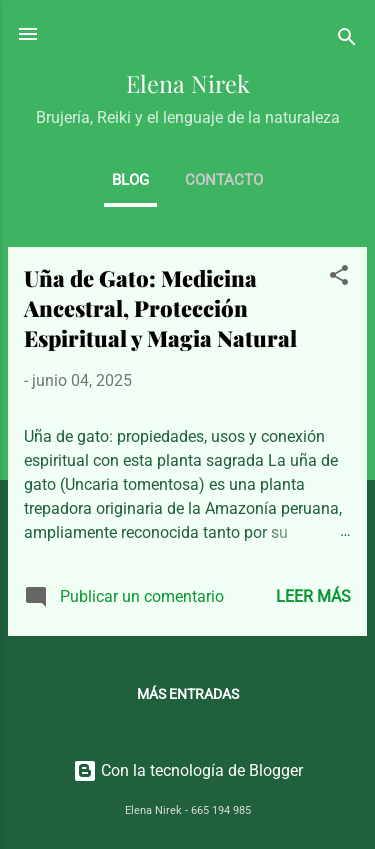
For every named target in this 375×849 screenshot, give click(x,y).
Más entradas (188, 694)
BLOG (130, 180)
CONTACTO (224, 180)
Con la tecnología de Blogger (188, 770)
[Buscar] (347, 40)
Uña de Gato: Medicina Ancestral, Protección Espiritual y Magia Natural (160, 308)
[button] (339, 278)
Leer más (313, 596)
